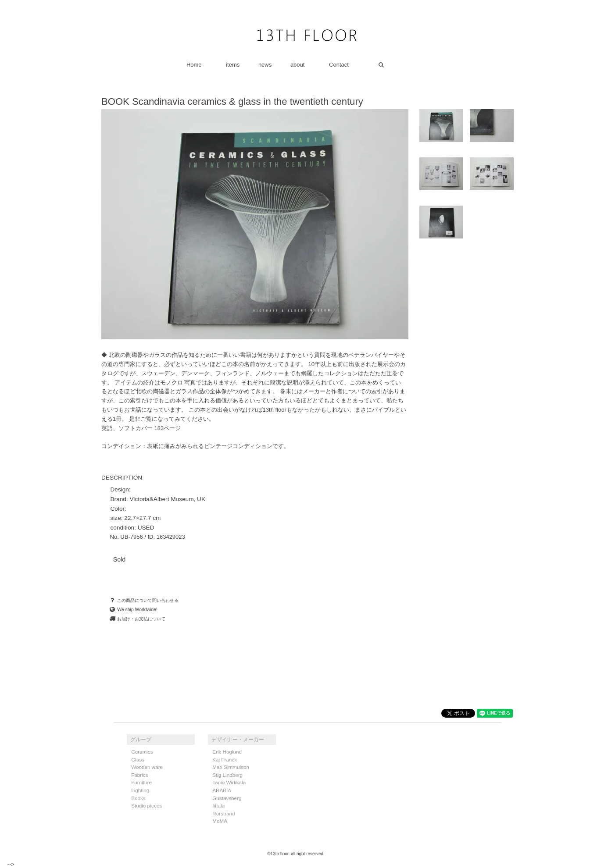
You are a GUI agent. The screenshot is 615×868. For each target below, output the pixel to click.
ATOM (311, 775)
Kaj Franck (225, 759)
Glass (138, 759)
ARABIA (222, 790)
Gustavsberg (227, 798)
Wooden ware (147, 767)
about (298, 65)
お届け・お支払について (137, 619)
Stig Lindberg (227, 775)
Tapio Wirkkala (229, 782)
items (233, 65)
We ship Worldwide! (133, 610)
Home (194, 65)
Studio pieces (147, 806)
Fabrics (139, 775)
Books (138, 798)
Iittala (218, 806)
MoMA (220, 821)
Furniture (141, 782)
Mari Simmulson (231, 767)
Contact (339, 65)
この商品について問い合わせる (144, 600)
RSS (295, 775)
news (265, 65)
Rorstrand (223, 813)
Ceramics (142, 752)
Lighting (140, 790)
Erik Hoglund (227, 752)
